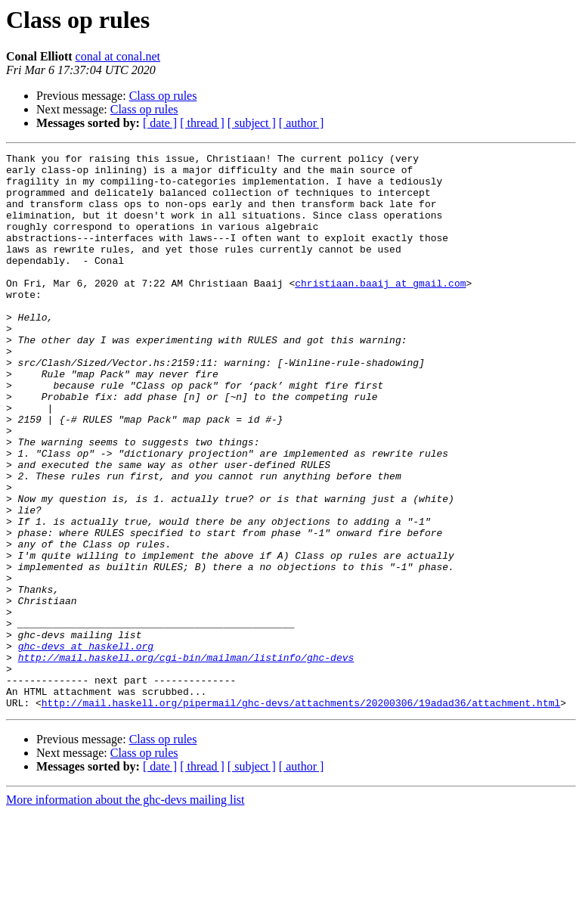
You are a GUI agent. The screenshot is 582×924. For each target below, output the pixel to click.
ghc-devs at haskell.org (86, 746)
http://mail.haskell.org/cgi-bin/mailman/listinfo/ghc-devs (186, 759)
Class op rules (163, 96)
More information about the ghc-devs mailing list (125, 911)
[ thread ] (202, 123)
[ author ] (302, 123)
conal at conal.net (118, 56)
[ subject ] (252, 123)
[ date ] (160, 123)
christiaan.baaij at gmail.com (380, 310)
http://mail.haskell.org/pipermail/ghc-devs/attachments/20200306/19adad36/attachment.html (301, 814)
